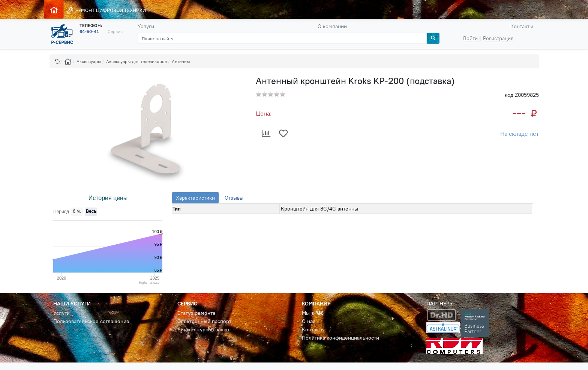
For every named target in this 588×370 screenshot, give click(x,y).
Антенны (181, 61)
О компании (332, 26)
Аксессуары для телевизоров (136, 61)
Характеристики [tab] (195, 198)
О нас (309, 321)
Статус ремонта (196, 313)
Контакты (522, 26)
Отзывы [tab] (234, 198)
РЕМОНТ (106, 10)
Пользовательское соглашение (91, 321)
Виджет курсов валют (203, 329)
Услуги (146, 26)
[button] (57, 61)
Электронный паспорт (204, 321)
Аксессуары (89, 61)
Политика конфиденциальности (340, 338)
